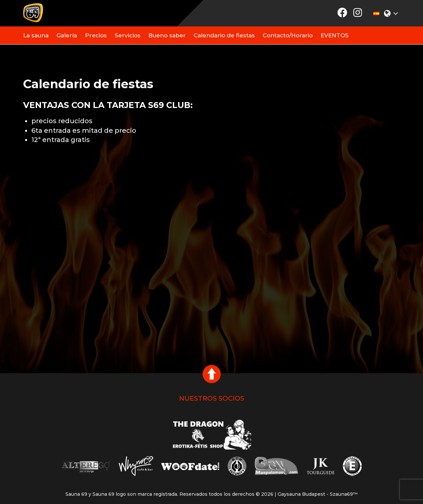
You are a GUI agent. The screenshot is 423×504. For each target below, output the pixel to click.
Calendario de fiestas (224, 35)
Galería (67, 35)
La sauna (36, 35)
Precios (96, 35)
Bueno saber (167, 35)
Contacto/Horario (288, 35)
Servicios (128, 35)
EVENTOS (335, 35)
